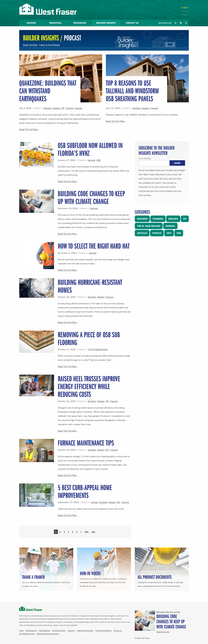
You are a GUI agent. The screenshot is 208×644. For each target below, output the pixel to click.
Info (169, 233)
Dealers (56, 108)
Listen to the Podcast (49, 45)
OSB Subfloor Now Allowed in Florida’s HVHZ (90, 149)
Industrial (71, 631)
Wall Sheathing (44, 631)
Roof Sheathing (31, 631)
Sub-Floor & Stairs (59, 631)
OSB (98, 160)
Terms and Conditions (103, 631)
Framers (69, 108)
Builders (48, 108)
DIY (63, 108)
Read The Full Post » (29, 129)
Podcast (78, 108)
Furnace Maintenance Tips (86, 443)
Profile (157, 233)
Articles (95, 502)
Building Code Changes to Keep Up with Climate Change (91, 197)
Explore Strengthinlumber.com (48, 634)
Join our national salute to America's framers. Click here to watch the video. (46, 580)
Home (21, 631)
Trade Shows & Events (85, 631)
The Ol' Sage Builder (98, 349)
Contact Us (118, 631)
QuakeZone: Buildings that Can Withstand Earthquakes (48, 91)
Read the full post (163, 632)
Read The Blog (30, 45)
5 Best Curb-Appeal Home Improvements (85, 491)
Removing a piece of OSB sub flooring (89, 338)
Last (93, 532)
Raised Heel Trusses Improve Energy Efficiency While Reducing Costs (89, 386)
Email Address (145, 158)
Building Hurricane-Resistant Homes (90, 286)
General (91, 160)
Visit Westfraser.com (27, 634)
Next (87, 532)
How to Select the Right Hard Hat (94, 246)
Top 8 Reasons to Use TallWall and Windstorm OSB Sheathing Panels (132, 91)
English (185, 8)
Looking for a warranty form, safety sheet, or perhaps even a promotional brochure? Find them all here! (162, 580)
